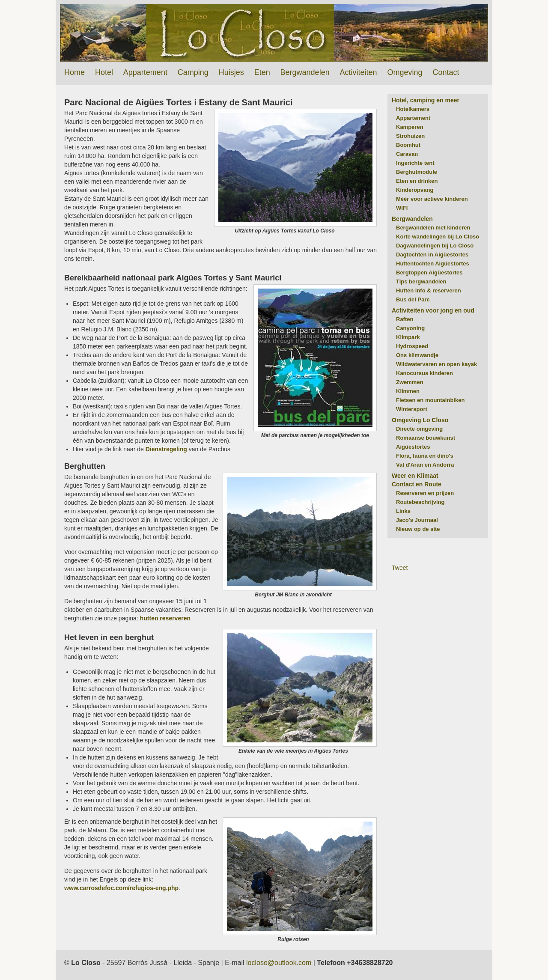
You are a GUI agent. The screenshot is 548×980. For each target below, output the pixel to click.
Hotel (104, 72)
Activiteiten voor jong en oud (433, 310)
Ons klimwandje (417, 355)
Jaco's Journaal (417, 520)
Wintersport (412, 409)
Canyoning (410, 328)
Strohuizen (410, 136)
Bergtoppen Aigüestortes (429, 273)
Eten (262, 72)
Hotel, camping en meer (426, 100)
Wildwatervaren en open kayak (436, 364)
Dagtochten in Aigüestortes (432, 255)
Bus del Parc (413, 299)
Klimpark (408, 337)
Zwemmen (410, 382)
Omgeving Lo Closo (420, 420)
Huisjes (231, 72)
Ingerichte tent (415, 163)
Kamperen (410, 127)
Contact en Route (417, 484)
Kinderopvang (415, 190)
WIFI (402, 208)
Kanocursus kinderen (424, 373)
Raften (405, 319)
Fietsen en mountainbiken (430, 400)
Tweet (400, 568)
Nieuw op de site (418, 529)
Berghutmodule (417, 172)
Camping (193, 72)
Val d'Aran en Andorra (425, 465)
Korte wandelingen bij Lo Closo (438, 237)
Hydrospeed (412, 346)
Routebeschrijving (420, 502)
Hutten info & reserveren (429, 290)
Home (74, 72)
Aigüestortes (413, 447)
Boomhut (408, 145)
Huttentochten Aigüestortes (433, 264)
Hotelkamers (413, 109)
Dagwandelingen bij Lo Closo (435, 246)
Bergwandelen (305, 72)
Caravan (407, 154)
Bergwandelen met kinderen (433, 228)
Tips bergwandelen (421, 281)
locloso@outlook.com (279, 963)
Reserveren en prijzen (425, 493)
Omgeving (405, 72)
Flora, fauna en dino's (425, 456)
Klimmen (408, 391)
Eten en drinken (417, 181)
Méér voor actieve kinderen (432, 199)
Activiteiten (359, 72)
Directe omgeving (419, 429)
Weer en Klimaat (415, 476)
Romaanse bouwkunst (426, 438)
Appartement (145, 72)
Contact (446, 72)
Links (403, 511)
